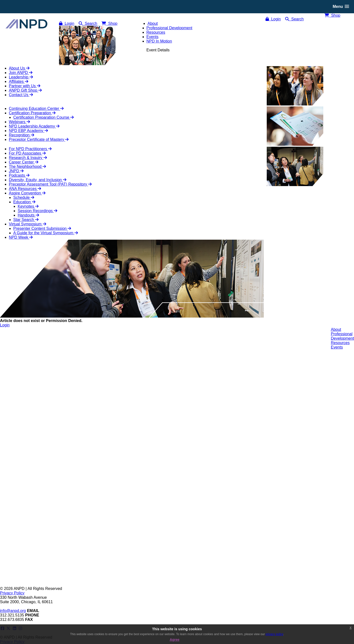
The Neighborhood (27, 167)
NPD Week (21, 237)
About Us (19, 68)
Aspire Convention (27, 193)
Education (24, 202)
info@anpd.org (13, 611)
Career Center (24, 162)
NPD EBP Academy (28, 131)
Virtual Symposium (28, 224)
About (336, 329)
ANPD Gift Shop (25, 90)
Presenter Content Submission (42, 228)
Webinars (19, 122)
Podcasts (19, 175)
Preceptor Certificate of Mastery (39, 139)
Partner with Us (25, 86)
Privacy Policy (12, 593)
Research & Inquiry (28, 158)
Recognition (22, 135)
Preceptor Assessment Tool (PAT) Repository (50, 184)
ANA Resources (25, 189)
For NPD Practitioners (30, 149)
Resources (340, 343)
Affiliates (19, 81)
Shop (332, 15)
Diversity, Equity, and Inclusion (38, 180)
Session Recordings (37, 211)
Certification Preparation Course (44, 117)
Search (295, 19)
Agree (175, 640)
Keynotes (28, 206)
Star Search (26, 220)
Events (337, 347)
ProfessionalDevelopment (342, 336)
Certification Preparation (32, 113)
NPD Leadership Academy (34, 126)
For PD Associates (27, 153)
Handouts (28, 215)
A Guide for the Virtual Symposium (46, 233)
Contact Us (21, 95)
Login (273, 19)
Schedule (24, 198)
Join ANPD (21, 73)
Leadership (21, 77)
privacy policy (274, 634)
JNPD (16, 171)
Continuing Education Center (36, 109)
